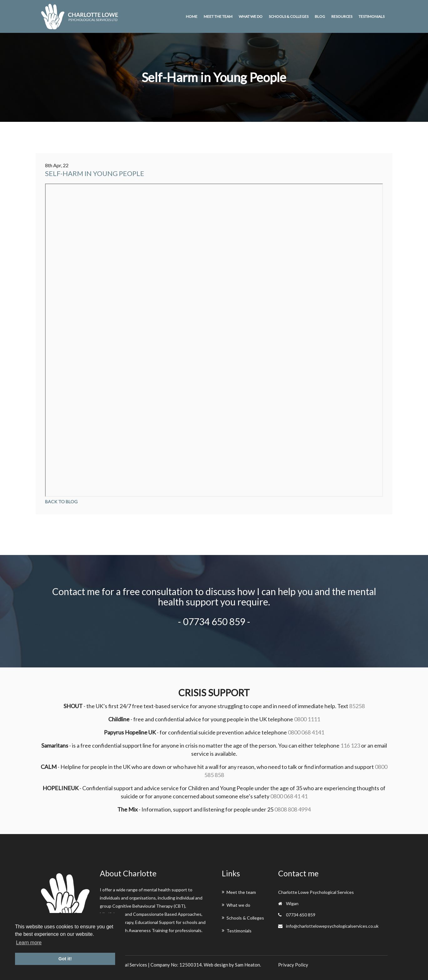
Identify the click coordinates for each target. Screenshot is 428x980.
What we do (251, 16)
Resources (342, 16)
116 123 (350, 745)
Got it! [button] (65, 959)
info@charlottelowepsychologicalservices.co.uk (332, 926)
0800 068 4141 (306, 732)
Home (192, 16)
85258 (357, 706)
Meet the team (218, 16)
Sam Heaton (247, 965)
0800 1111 (307, 719)
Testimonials (372, 16)
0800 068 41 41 (289, 796)
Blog (320, 16)
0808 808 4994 (293, 809)
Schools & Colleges (289, 16)
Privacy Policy (293, 965)
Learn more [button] (29, 943)
